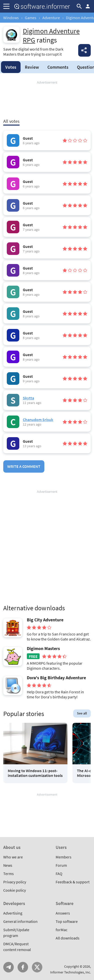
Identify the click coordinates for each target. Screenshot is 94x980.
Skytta (28, 398)
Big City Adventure (45, 620)
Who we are (13, 857)
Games (31, 18)
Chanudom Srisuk (38, 420)
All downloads (68, 938)
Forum (61, 865)
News (8, 865)
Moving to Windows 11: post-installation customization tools (35, 773)
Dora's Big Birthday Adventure (56, 678)
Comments (58, 67)
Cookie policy (15, 890)
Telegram (9, 967)
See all (82, 713)
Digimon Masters (43, 649)
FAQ (59, 874)
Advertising (13, 913)
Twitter (37, 967)
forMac (62, 930)
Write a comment (24, 466)
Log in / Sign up (88, 6)
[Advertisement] (47, 100)
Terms (9, 874)
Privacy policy (15, 882)
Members (64, 857)
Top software (67, 921)
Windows (11, 18)
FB (23, 967)
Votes (11, 67)
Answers (63, 913)
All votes (11, 121)
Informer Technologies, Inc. (70, 972)
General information (20, 921)
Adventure (51, 18)
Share (84, 50)
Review (32, 67)
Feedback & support (73, 882)
